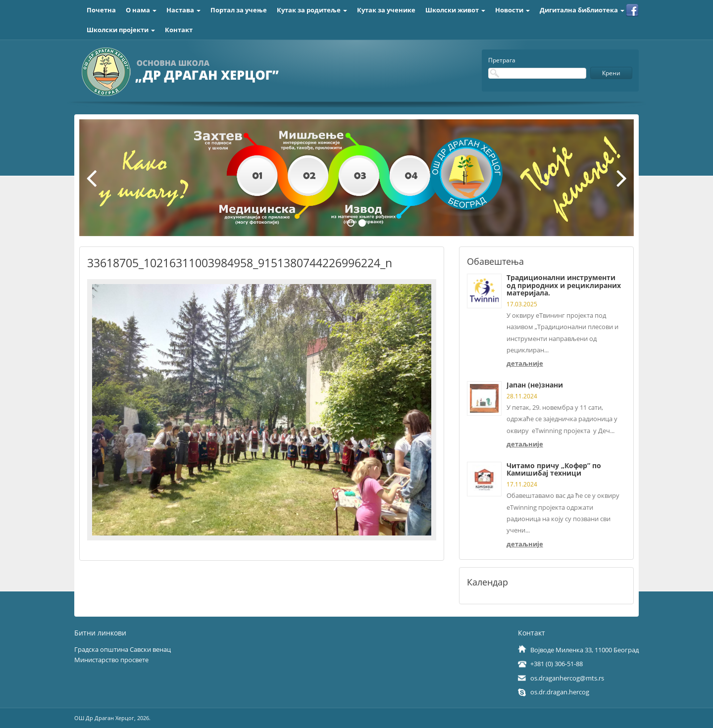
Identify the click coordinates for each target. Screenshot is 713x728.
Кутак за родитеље (312, 10)
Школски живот (455, 10)
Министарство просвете (111, 660)
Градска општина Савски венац (123, 649)
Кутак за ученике (386, 10)
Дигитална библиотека (582, 10)
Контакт (179, 30)
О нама (141, 10)
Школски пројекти (121, 30)
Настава (183, 10)
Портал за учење (239, 10)
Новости (512, 10)
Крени (611, 73)
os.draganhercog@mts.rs (567, 678)
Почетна (101, 10)
